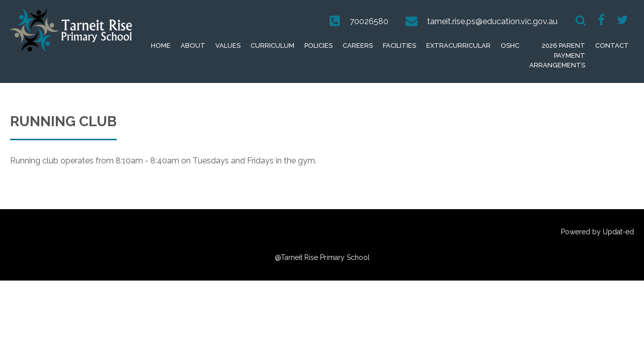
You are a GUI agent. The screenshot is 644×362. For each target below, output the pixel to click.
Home (161, 46)
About (193, 46)
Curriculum (272, 46)
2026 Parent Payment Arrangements (557, 55)
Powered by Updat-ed (597, 232)
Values (228, 46)
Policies (318, 46)
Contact (612, 46)
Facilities (399, 46)
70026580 (369, 21)
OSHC (510, 46)
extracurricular (458, 46)
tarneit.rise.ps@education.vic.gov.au (492, 21)
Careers (358, 46)
